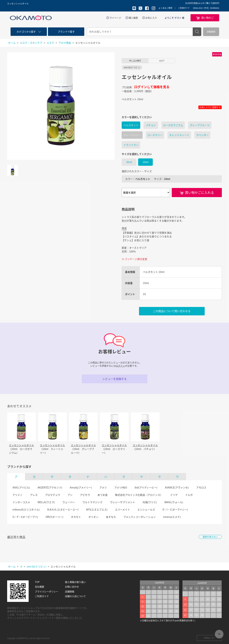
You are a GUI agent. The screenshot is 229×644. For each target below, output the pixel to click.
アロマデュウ (53, 495)
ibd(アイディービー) (146, 487)
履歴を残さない (210, 537)
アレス (34, 495)
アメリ (103, 487)
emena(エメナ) (172, 517)
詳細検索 (211, 32)
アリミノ (18, 495)
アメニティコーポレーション (140, 517)
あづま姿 (103, 495)
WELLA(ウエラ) (46, 502)
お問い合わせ (72, 587)
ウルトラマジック (92, 502)
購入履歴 (133, 18)
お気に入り (151, 18)
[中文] (206, 8)
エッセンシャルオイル (21, 445)
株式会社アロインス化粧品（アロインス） (139, 495)
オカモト (76, 517)
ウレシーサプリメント (123, 502)
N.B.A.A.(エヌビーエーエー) (63, 509)
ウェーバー (69, 502)
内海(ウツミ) (150, 502)
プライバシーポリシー (47, 591)
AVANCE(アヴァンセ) (177, 487)
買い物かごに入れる (199, 193)
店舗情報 (70, 591)
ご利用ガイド (184, 8)
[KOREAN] (215, 8)
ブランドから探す (19, 467)
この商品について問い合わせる (172, 311)
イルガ (189, 495)
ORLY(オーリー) (54, 517)
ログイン (120, 366)
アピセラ (85, 495)
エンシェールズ (146, 509)
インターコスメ (21, 502)
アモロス (201, 487)
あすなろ (111, 517)
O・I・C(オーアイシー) (175, 509)
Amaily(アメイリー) (81, 487)
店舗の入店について (75, 596)
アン (70, 495)
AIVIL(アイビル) (21, 487)
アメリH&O (121, 487)
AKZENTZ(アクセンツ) (50, 487)
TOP (37, 582)
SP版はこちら (209, 638)
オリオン (93, 517)
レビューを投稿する (115, 379)
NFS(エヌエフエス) (97, 509)
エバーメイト (122, 509)
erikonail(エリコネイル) (26, 509)
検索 (197, 32)
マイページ (115, 18)
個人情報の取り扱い (75, 582)
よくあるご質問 (165, 8)
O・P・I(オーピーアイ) (25, 517)
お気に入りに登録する (210, 107)
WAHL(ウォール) (174, 502)
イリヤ (174, 495)
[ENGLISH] (198, 8)
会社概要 (40, 587)
